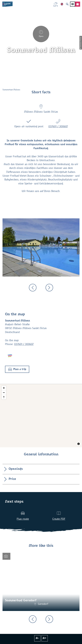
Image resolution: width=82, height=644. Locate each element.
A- (37, 638)
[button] (17, 369)
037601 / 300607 (58, 127)
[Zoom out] (4, 393)
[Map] (41, 416)
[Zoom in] (4, 388)
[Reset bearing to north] (4, 397)
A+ (45, 638)
